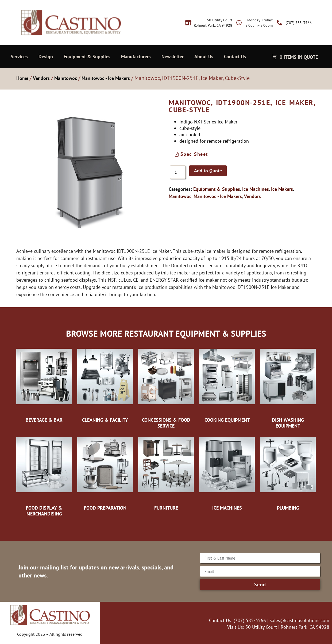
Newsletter (173, 57)
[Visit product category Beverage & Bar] (44, 384)
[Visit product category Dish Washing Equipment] (288, 387)
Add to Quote (208, 171)
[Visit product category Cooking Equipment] (227, 384)
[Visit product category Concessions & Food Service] (166, 387)
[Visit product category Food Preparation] (105, 472)
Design (46, 57)
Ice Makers (282, 189)
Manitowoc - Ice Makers (106, 78)
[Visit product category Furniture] (166, 472)
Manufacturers (136, 57)
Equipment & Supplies (87, 57)
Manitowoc (66, 78)
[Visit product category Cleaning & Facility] (105, 384)
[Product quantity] (178, 172)
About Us (204, 57)
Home (22, 78)
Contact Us (235, 57)
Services (19, 57)
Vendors (41, 78)
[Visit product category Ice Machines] (227, 472)
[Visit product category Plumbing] (288, 472)
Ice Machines (256, 189)
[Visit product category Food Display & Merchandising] (44, 475)
